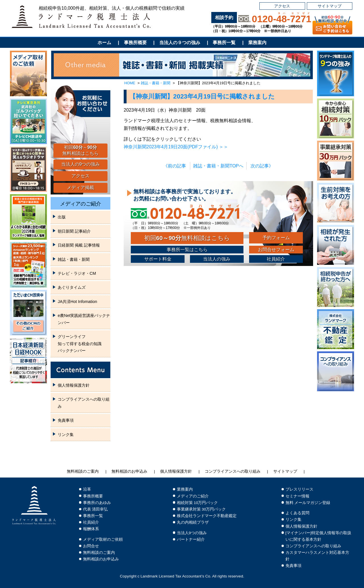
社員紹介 (276, 259)
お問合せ (91, 546)
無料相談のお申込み (129, 471)
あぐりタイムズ (72, 287)
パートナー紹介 (191, 539)
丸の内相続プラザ (193, 522)
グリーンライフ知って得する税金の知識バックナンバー (80, 344)
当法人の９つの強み (180, 43)
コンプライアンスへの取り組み (84, 403)
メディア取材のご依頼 (103, 539)
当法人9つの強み (192, 533)
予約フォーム (276, 238)
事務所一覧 (224, 43)
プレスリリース (299, 489)
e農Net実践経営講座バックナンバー (84, 319)
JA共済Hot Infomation (77, 302)
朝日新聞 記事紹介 (74, 231)
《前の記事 (175, 166)
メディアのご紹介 (80, 204)
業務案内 (257, 43)
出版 (62, 217)
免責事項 (66, 420)
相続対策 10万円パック (197, 503)
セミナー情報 (297, 496)
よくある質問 (297, 513)
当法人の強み (217, 259)
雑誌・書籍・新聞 (156, 83)
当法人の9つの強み (81, 164)
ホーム (104, 43)
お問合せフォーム (276, 250)
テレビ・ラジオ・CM (77, 273)
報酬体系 (91, 529)
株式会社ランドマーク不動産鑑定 (207, 516)
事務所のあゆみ (97, 503)
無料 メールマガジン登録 (308, 503)
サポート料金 (158, 259)
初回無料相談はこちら (187, 238)
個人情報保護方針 (74, 385)
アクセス (282, 6)
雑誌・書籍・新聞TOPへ (218, 166)
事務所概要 (135, 43)
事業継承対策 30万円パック (201, 509)
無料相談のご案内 (83, 471)
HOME (130, 83)
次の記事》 (262, 166)
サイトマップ (330, 6)
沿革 (87, 489)
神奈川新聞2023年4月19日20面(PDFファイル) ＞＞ (176, 147)
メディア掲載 (80, 188)
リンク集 (66, 435)
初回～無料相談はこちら (80, 150)
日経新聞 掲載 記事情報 (79, 245)
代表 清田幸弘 (96, 509)
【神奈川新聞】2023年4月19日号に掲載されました (202, 96)
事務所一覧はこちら (187, 250)
